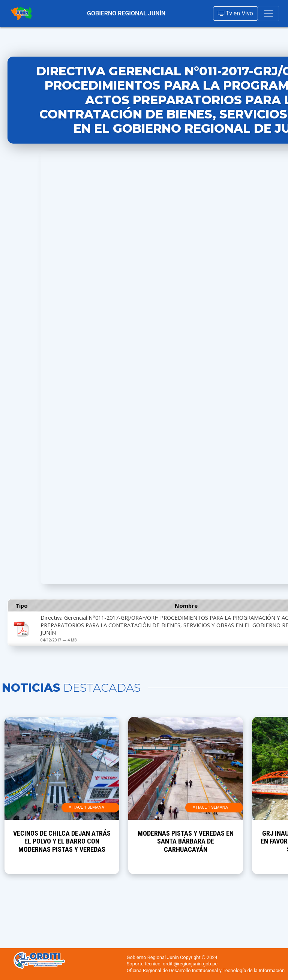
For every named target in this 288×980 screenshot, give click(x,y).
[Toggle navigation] (268, 13)
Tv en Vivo (235, 13)
